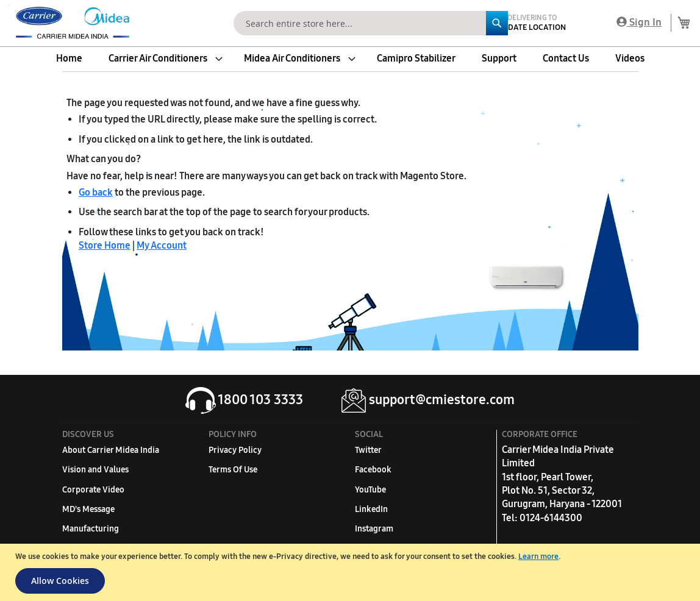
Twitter (368, 450)
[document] (352, 572)
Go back (96, 192)
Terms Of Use (233, 470)
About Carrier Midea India (111, 450)
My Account (162, 245)
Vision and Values (95, 470)
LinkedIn (371, 509)
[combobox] (371, 23)
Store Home (105, 245)
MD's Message (88, 509)
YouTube (370, 490)
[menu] (350, 59)
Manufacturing (91, 529)
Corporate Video (93, 490)
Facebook (373, 470)
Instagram (374, 529)
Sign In (639, 22)
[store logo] (70, 23)
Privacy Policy (235, 450)
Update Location (532, 27)
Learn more (538, 557)
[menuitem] (69, 59)
